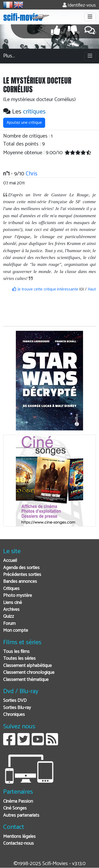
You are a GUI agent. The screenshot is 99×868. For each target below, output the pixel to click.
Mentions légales (19, 837)
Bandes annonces (20, 582)
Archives (11, 610)
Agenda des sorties (21, 568)
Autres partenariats (21, 815)
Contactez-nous (18, 844)
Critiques (11, 589)
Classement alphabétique (27, 666)
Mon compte (16, 631)
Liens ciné (13, 603)
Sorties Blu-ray (17, 708)
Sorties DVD (15, 701)
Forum (9, 624)
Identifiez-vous (79, 5)
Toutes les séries (19, 659)
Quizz (9, 617)
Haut (92, 289)
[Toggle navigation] (90, 17)
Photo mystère (18, 596)
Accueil (10, 561)
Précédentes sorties (22, 575)
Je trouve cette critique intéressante (45, 289)
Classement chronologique (29, 673)
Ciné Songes (15, 808)
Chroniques (14, 715)
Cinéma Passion (18, 801)
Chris (31, 174)
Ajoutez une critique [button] (24, 123)
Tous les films (16, 652)
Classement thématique (26, 680)
